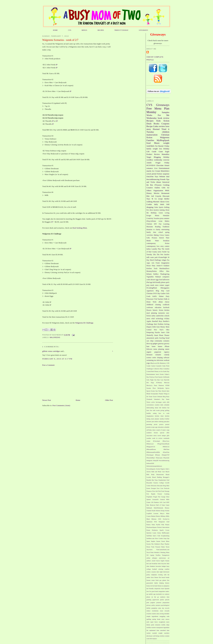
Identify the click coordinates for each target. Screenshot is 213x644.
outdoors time (165, 597)
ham (148, 346)
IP (57, 65)
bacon (158, 561)
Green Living (164, 213)
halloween (166, 280)
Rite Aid (150, 196)
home (154, 346)
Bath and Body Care (158, 472)
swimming (150, 360)
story (163, 619)
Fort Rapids (151, 494)
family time (151, 232)
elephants (154, 575)
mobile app (152, 594)
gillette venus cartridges (51, 351)
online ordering (159, 422)
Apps (148, 263)
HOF (168, 502)
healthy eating (151, 413)
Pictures (154, 238)
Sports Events (151, 391)
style (148, 622)
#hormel (156, 202)
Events (162, 374)
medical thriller (165, 419)
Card (168, 291)
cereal (149, 174)
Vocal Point (150, 552)
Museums (150, 227)
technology (160, 319)
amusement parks (152, 338)
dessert (153, 280)
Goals (148, 296)
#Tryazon (158, 185)
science (149, 358)
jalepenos (167, 586)
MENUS (84, 30)
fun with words (155, 410)
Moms (157, 216)
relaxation (161, 427)
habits (156, 583)
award (154, 561)
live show (150, 210)
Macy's (162, 513)
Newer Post (47, 400)
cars (148, 341)
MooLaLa (149, 385)
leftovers (149, 349)
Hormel (156, 129)
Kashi (154, 511)
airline (148, 558)
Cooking (166, 185)
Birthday (154, 213)
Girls (168, 294)
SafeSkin (149, 536)
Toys (156, 176)
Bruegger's (166, 477)
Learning (166, 224)
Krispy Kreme (165, 511)
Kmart (167, 165)
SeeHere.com (150, 538)
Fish (159, 491)
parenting (149, 424)
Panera (148, 525)
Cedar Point (166, 366)
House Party (151, 266)
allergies (155, 558)
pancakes (167, 422)
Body (153, 475)
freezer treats (151, 580)
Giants (148, 502)
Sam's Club (165, 332)
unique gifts (166, 436)
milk (148, 257)
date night (160, 572)
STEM (167, 385)
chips (152, 341)
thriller (167, 199)
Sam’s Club (156, 536)
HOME (55, 30)
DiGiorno (154, 486)
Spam (148, 541)
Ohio (168, 330)
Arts (153, 263)
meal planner (155, 419)
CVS (70, 30)
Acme (160, 221)
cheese (167, 302)
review (162, 126)
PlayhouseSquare (152, 527)
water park (154, 257)
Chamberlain (162, 480)
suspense (166, 174)
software (166, 358)
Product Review (153, 154)
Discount (166, 196)
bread (167, 338)
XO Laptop (150, 555)
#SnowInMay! (151, 458)
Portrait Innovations (163, 527)
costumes (166, 341)
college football (152, 569)
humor (160, 346)
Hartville (167, 380)
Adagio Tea (165, 260)
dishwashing (150, 408)
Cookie (149, 204)
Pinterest (161, 385)
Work (155, 302)
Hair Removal (151, 505)
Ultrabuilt (149, 399)
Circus (162, 235)
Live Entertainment (162, 168)
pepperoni (158, 352)
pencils (167, 600)
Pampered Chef (164, 522)
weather (149, 438)
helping (162, 583)
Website (162, 176)
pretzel (167, 424)
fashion (164, 408)
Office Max (164, 271)
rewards (167, 611)
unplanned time (154, 630)
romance (150, 168)
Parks (153, 525)
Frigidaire (149, 497)
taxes (168, 622)
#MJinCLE (166, 447)
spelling (149, 619)
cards (164, 402)
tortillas (149, 628)
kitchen (167, 310)
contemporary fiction (158, 243)
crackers (157, 405)
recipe (160, 199)
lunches (167, 255)
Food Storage (165, 491)
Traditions (166, 227)
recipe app (154, 427)
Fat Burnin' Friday (162, 146)
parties (162, 600)
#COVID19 (151, 165)
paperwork (156, 600)
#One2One (166, 452)
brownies (158, 566)
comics (149, 572)
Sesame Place (151, 388)
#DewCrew (166, 441)
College (161, 483)
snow (157, 285)
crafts (148, 280)
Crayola (158, 196)
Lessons (156, 513)
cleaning (158, 305)
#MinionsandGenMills (153, 452)
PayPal (158, 525)
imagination (150, 416)
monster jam (150, 422)
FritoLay (152, 377)
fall (160, 408)
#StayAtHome (151, 221)
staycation (149, 436)
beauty (167, 561)
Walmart (158, 277)
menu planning (159, 349)
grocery (167, 344)
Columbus (166, 369)
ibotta (160, 586)
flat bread (162, 577)
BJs (158, 363)
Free (149, 108)
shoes (154, 430)
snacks (149, 171)
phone (163, 282)
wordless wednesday (154, 160)
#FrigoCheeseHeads (163, 444)
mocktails (159, 594)
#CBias (167, 319)
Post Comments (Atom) (61, 405)
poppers (153, 603)
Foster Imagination (162, 263)
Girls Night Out (151, 380)
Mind (148, 519)
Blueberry (163, 363)
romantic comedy (162, 355)
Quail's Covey (164, 530)
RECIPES (101, 30)
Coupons (165, 124)
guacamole (150, 583)
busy (168, 566)
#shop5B (156, 461)
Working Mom (165, 552)
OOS (160, 519)
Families (150, 140)
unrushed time (165, 630)
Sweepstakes (155, 394)
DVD (155, 294)
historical (166, 182)
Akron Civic (165, 202)
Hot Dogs (150, 383)
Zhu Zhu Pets (158, 255)
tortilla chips (165, 625)
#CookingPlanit (152, 288)
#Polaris (158, 455)
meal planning (152, 313)
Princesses (150, 299)
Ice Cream (156, 171)
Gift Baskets (155, 502)
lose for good (151, 591)
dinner (159, 182)
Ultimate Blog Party (163, 397)
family (149, 149)
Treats (151, 397)
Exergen (153, 488)
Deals (149, 124)
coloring (161, 569)
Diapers (149, 327)
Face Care (160, 488)
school (161, 232)
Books (156, 124)
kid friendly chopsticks (153, 589)
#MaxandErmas (151, 449)
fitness (156, 577)
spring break (156, 619)
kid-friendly (157, 282)
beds (159, 564)
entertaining (165, 230)
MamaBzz (166, 154)
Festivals (167, 488)
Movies (157, 193)
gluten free (166, 580)
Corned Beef (150, 371)
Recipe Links (152, 126)
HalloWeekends (158, 508)
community (158, 341)
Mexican (167, 383)
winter (148, 441)
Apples (149, 321)
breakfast (166, 241)
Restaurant (165, 193)
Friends (163, 179)
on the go (155, 597)
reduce (148, 611)
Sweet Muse (165, 541)
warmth (154, 633)
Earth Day (166, 371)
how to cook (164, 413)
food (149, 143)
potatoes (159, 603)
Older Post (109, 400)
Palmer (161, 296)
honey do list (150, 586)
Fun (160, 224)
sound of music (161, 430)
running (162, 210)
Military (163, 516)
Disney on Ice (159, 371)
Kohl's (155, 296)
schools (167, 316)
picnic (156, 424)
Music (157, 143)
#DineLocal (150, 444)
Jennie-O (159, 266)
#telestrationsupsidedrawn (154, 466)
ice (162, 586)
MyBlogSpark (163, 140)
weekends (166, 438)
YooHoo (158, 555)
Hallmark (149, 508)
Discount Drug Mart (163, 486)
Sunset (158, 541)
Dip (159, 294)
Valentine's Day (159, 399)
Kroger (149, 216)
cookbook (166, 305)
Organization (158, 190)
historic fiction (158, 310)
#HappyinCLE (151, 447)
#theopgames (165, 288)
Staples (153, 541)
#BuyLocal (154, 363)
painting (149, 600)
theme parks (150, 625)
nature (167, 349)
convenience (150, 405)
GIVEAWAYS (143, 30)
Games (167, 235)
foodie (167, 577)
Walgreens (55, 337)
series (154, 358)
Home (78, 400)
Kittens (158, 511)
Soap (165, 538)
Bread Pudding (157, 477)
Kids (159, 121)
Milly (168, 516)
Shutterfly (150, 335)
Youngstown (166, 555)
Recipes (150, 121)
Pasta (155, 385)
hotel (156, 586)
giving (162, 410)
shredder (167, 614)
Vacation (157, 218)
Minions (154, 519)
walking (149, 202)
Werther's (157, 552)
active (153, 402)
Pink (163, 525)
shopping (150, 207)
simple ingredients (152, 616)
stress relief (151, 319)
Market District (156, 516)
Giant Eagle (164, 152)
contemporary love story (155, 246)
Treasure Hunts (160, 547)
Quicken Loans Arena (154, 533)
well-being (156, 636)
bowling (162, 338)
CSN (168, 363)
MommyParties (152, 271)
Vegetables (150, 277)
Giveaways (163, 105)
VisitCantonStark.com (163, 550)
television (160, 360)
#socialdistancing (153, 179)
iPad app (149, 282)
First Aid (155, 491)
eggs (157, 280)
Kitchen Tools (152, 269)
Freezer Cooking (163, 494)
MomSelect (165, 171)
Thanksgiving (165, 274)
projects (158, 605)
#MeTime (166, 449)
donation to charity (153, 230)
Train (153, 547)
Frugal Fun (157, 497)
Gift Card (163, 502)
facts (152, 577)
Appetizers (150, 291)
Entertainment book (153, 374)
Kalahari (166, 266)
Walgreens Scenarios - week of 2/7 (60, 40)
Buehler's (166, 321)
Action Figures (161, 469)
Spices (167, 388)
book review (164, 118)
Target (149, 157)
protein (149, 427)
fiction (166, 121)
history (167, 583)
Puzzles (157, 332)
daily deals (159, 204)
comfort (167, 569)
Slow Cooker (159, 538)
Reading (158, 227)
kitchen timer (159, 416)
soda (168, 616)
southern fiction (152, 433)
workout (167, 360)
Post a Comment (48, 365)
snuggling (162, 616)
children (166, 132)
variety (149, 633)
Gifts (148, 238)
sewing (162, 614)
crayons (154, 572)
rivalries (149, 614)
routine (154, 614)
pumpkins (154, 608)
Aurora (149, 472)
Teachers (160, 299)
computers (166, 277)
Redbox (156, 274)
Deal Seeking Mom (80, 228)
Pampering (150, 332)
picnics (161, 424)
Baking (156, 235)
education (158, 308)
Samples (166, 112)
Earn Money (161, 327)
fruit (161, 280)
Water (157, 241)
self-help (149, 430)
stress (155, 436)
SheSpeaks (161, 388)
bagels (163, 561)
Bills (148, 475)
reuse (162, 611)
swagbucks (162, 622)
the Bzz (150, 185)
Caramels (159, 366)
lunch (157, 591)
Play (159, 249)
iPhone (167, 346)
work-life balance (152, 639)
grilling (167, 410)
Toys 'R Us (152, 199)
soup (168, 430)
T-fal (155, 299)
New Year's (159, 330)
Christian (150, 294)
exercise (166, 160)
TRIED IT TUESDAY (121, 30)
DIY (155, 224)
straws (167, 619)
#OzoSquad (150, 455)
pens (148, 603)
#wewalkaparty (151, 469)
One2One (150, 176)
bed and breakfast (152, 564)
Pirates (167, 525)
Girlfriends (166, 377)
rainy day (161, 608)
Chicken (149, 224)
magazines (162, 591)
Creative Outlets (153, 188)
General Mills (165, 499)
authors (149, 561)
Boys (160, 321)
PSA (156, 522)
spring (167, 232)
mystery (156, 210)
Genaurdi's (156, 499)
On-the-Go (166, 519)
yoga (148, 363)
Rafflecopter (166, 533)
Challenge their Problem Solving (158, 324)
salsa (158, 614)
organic (149, 352)
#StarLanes (159, 458)
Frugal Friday (162, 163)
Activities (150, 235)
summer (167, 218)
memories (162, 313)
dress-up (149, 344)
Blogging (157, 157)
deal (168, 176)
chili (168, 402)
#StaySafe (166, 458)
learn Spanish (165, 589)
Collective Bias (158, 369)
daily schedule (165, 405)
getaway (161, 344)
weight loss (157, 149)
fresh (157, 580)
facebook (166, 308)
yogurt (167, 285)
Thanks (161, 394)
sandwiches (160, 316)
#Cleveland (156, 441)
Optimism (149, 522)
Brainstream (160, 475)
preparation (166, 603)
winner (162, 285)
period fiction (157, 174)
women (167, 636)
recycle (167, 608)
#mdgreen (149, 461)
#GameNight (163, 257)
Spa (168, 538)
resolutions (155, 611)
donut (156, 408)
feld (168, 204)
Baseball (155, 321)
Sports (161, 207)
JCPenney (159, 383)
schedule (167, 427)
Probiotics (155, 530)
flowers (149, 310)
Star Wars (158, 391)
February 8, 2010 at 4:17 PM (57, 359)
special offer (165, 433)
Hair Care (160, 380)
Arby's (167, 469)
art (169, 558)
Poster (148, 530)
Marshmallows (164, 269)
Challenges (150, 369)
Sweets (149, 544)
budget (164, 566)
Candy (148, 366)
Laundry (154, 249)
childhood (150, 305)
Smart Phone (159, 335)
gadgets (155, 344)
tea (155, 360)
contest (167, 246)
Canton (153, 366)
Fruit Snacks (159, 377)
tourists (154, 628)
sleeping (160, 358)
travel (159, 436)
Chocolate (160, 165)
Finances (149, 491)
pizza (162, 218)
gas (160, 580)
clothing (167, 207)
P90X (167, 190)
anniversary (162, 558)
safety (153, 316)
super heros (154, 622)
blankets (153, 566)
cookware (150, 308)
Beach (167, 472)
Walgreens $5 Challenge (84, 323)
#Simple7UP (166, 455)
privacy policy (151, 605)
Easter (148, 488)
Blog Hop (160, 291)
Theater (167, 335)
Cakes (156, 207)
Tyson (155, 397)
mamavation (152, 135)
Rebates (149, 274)
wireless (162, 636)
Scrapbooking (165, 536)
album (161, 302)
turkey (149, 249)
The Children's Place (158, 544)
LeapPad (149, 513)
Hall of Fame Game (163, 505)
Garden (163, 294)
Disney (149, 193)
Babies (167, 221)
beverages (159, 402)
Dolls (154, 327)
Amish (149, 163)
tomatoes (158, 625)
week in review (157, 438)
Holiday (166, 157)
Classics (156, 483)
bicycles (164, 564)
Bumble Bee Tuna (152, 480)
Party (168, 296)
